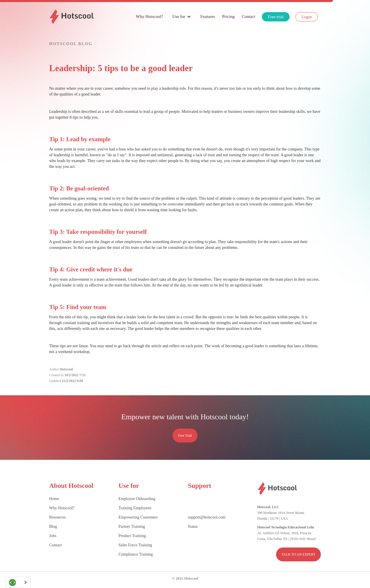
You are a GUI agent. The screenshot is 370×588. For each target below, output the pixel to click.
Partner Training (132, 527)
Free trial (276, 17)
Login (307, 17)
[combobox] (18, 582)
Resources (58, 517)
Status (193, 527)
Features (208, 16)
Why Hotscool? (149, 16)
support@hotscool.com (207, 517)
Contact (248, 16)
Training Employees (135, 508)
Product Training (132, 536)
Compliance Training (136, 554)
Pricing (228, 16)
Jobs (53, 536)
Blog (53, 527)
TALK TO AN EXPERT (298, 554)
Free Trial (185, 436)
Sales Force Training (135, 545)
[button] (182, 16)
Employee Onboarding (137, 499)
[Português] (18, 582)
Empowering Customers (138, 517)
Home (54, 499)
